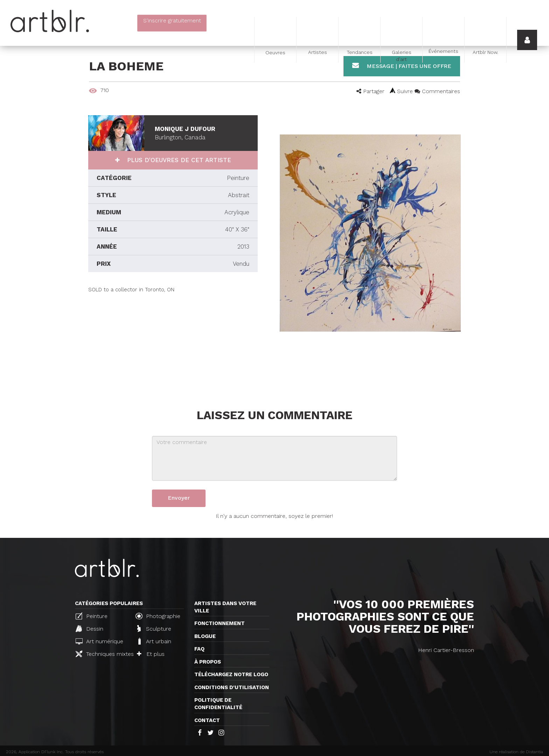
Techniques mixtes (103, 654)
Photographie (158, 616)
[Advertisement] (173, 342)
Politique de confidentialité (218, 704)
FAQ (199, 649)
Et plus (151, 654)
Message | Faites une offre (402, 66)
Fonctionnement (220, 623)
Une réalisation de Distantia (516, 752)
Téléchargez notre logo (231, 674)
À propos (208, 662)
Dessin (89, 629)
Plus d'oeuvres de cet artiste (178, 160)
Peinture (92, 616)
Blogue (205, 636)
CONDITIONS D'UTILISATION (232, 687)
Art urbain (154, 641)
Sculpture (154, 629)
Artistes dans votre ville (225, 607)
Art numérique (99, 641)
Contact (207, 720)
